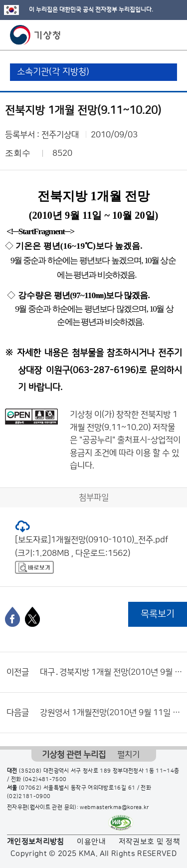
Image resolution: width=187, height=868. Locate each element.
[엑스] (32, 617)
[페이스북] (12, 617)
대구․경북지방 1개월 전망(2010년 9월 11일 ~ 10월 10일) (111, 672)
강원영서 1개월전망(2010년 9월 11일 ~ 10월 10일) (111, 713)
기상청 (35, 35)
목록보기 (158, 614)
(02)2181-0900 (29, 797)
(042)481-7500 (45, 780)
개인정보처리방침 (36, 842)
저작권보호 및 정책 (150, 842)
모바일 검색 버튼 (155, 35)
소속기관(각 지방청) (53, 72)
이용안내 (91, 842)
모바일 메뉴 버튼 (171, 35)
